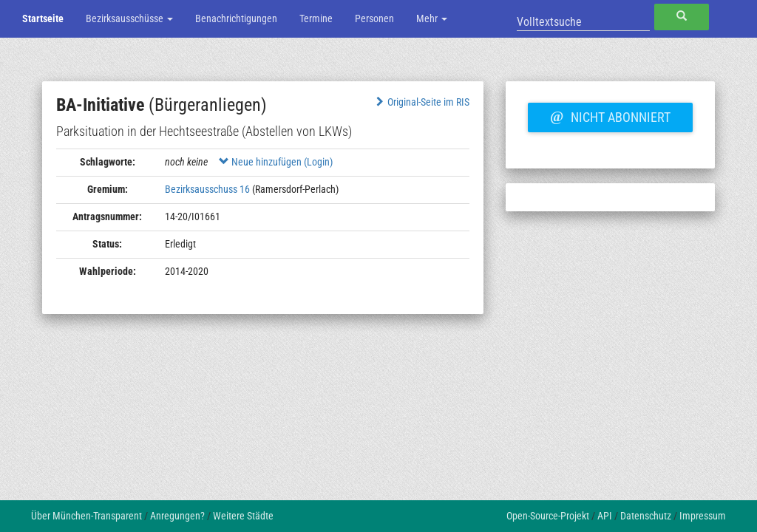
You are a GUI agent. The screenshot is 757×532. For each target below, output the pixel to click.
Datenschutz (646, 516)
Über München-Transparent (86, 516)
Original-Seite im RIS (421, 102)
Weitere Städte (243, 516)
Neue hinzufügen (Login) (276, 162)
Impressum (703, 516)
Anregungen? (177, 516)
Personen (374, 18)
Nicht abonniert (610, 115)
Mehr (432, 18)
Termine (316, 18)
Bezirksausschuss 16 (207, 189)
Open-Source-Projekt (548, 516)
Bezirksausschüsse (129, 18)
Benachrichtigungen (236, 18)
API (605, 516)
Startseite (43, 18)
